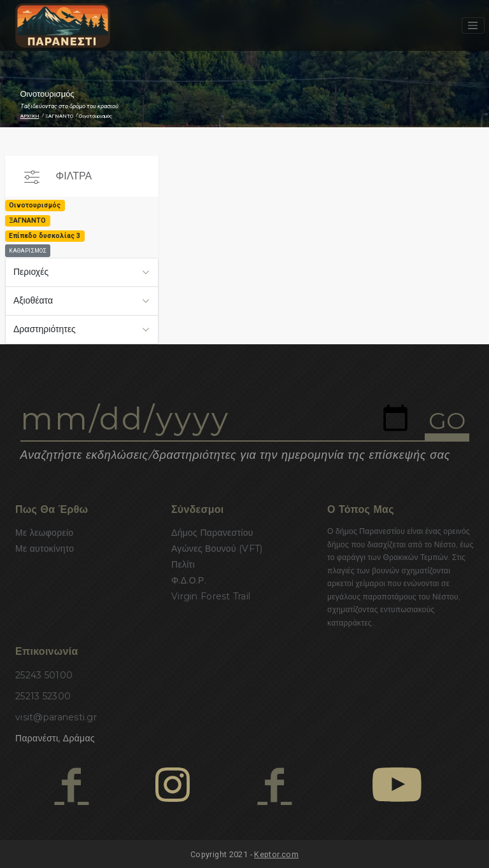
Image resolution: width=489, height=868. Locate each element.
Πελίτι (183, 564)
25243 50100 (44, 675)
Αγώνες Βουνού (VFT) (217, 549)
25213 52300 (43, 696)
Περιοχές (31, 272)
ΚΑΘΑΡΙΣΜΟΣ (28, 251)
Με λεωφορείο (44, 533)
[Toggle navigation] (473, 25)
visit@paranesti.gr (56, 717)
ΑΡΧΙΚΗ (30, 116)
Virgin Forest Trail (211, 596)
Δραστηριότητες (45, 329)
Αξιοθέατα (33, 300)
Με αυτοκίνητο (45, 549)
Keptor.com (276, 854)
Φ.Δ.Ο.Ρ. (189, 580)
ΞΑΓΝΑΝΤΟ (59, 116)
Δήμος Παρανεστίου (212, 533)
